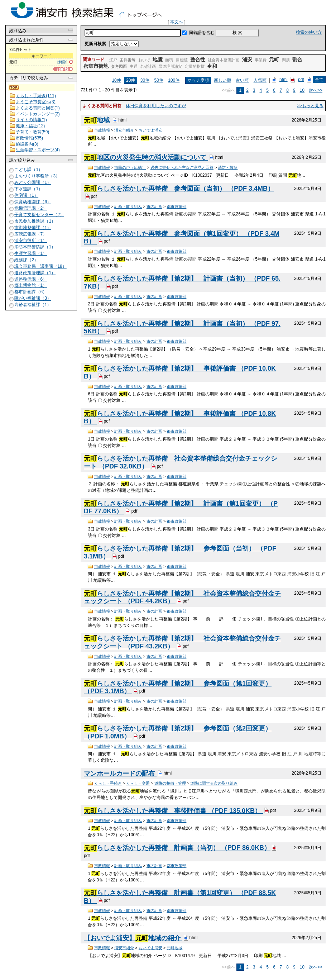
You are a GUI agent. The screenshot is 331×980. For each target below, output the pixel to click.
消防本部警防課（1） (35, 247)
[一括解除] (63, 69)
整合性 (198, 60)
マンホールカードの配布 (120, 774)
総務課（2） (26, 260)
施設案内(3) (27, 144)
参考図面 (119, 66)
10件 (116, 80)
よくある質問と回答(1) (38, 108)
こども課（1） (28, 170)
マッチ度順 (198, 80)
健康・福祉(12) (30, 126)
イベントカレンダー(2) (38, 114)
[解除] (62, 62)
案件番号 (128, 60)
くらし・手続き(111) (36, 96)
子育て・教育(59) (32, 132)
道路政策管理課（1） (35, 273)
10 (302, 90)
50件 (159, 80)
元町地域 (174, 948)
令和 (212, 66)
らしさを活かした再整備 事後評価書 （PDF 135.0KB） (173, 811)
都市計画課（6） (31, 292)
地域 (98, 120)
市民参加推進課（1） (35, 221)
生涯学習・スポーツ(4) (38, 150)
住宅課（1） (26, 195)
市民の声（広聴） (130, 167)
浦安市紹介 (124, 130)
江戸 (113, 60)
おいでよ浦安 (150, 130)
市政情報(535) (29, 138)
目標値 (182, 60)
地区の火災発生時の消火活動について (146, 158)
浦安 (247, 60)
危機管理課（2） (31, 208)
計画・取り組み (128, 206)
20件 (131, 80)
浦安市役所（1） (31, 241)
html (284, 80)
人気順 (260, 80)
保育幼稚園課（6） (33, 202)
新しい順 (222, 80)
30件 (145, 80)
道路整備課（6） (31, 279)
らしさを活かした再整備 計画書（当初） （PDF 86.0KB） (177, 848)
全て (319, 80)
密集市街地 (96, 66)
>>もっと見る (310, 106)
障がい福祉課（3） (33, 299)
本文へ (177, 22)
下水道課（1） (28, 189)
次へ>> (316, 90)
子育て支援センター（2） (39, 215)
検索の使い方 (309, 32)
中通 (134, 66)
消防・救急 (228, 167)
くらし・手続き (108, 783)
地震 (158, 60)
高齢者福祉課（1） (33, 305)
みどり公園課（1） (33, 182)
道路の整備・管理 (170, 783)
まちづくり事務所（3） (37, 176)
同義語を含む (202, 33)
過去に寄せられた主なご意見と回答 (182, 167)
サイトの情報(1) (31, 120)
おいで (144, 60)
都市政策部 (176, 206)
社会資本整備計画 (224, 60)
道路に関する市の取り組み (214, 783)
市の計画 (154, 206)
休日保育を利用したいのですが (156, 106)
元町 (274, 60)
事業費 (261, 60)
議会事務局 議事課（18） (40, 266)
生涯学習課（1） (31, 253)
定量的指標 (195, 66)
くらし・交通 (138, 783)
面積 (169, 60)
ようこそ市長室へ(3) (36, 102)
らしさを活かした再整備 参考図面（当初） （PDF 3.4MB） (179, 189)
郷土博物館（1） (31, 286)
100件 (174, 80)
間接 (286, 60)
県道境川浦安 (170, 66)
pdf (301, 80)
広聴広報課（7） (31, 234)
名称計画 (148, 66)
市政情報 (102, 130)
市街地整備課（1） (33, 228)
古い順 (242, 80)
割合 (297, 60)
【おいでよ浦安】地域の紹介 (133, 938)
